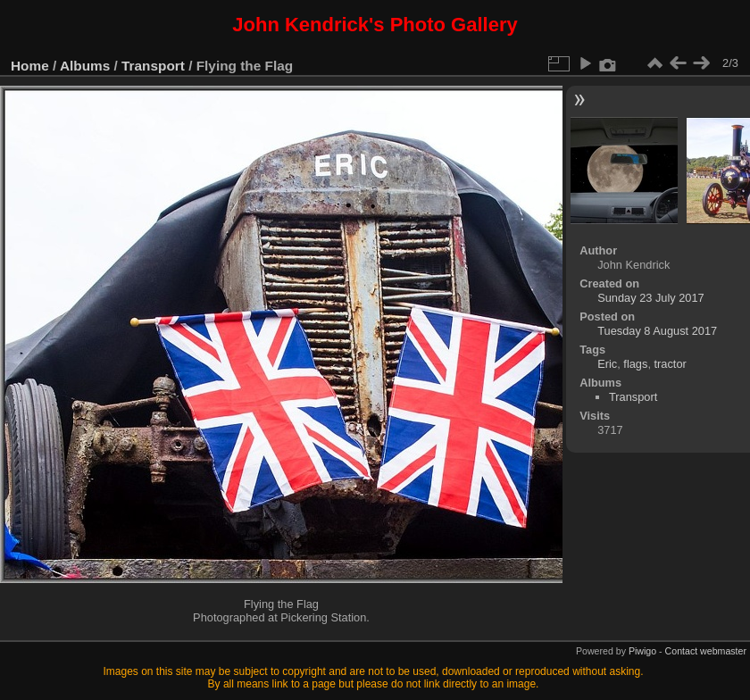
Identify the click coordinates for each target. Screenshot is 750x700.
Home (30, 66)
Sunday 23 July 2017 (651, 298)
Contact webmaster (706, 651)
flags (635, 364)
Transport (153, 66)
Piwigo (642, 651)
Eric (607, 364)
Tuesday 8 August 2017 (657, 331)
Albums (85, 66)
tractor (671, 364)
